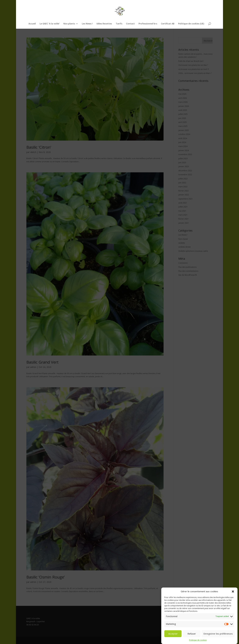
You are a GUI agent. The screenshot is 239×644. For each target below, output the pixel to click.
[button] (233, 599)
